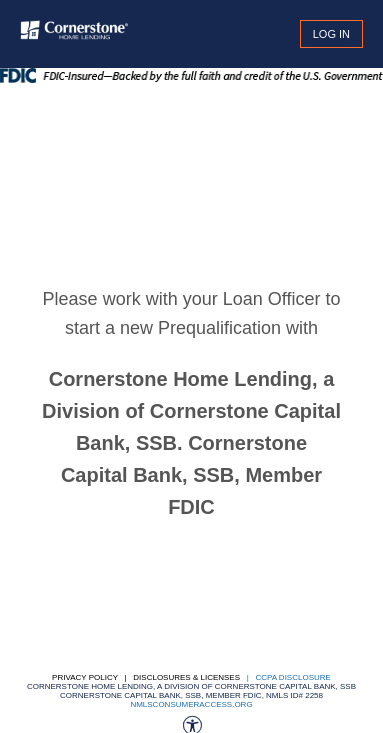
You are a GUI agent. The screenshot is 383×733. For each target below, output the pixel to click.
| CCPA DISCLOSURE (286, 677)
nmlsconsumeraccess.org (191, 704)
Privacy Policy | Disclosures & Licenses (146, 677)
